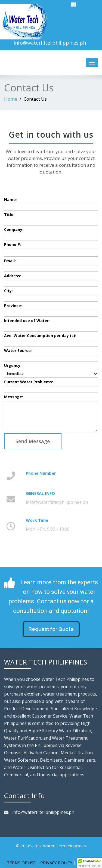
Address (13, 276)
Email (10, 261)
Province (13, 306)
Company (14, 229)
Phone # (13, 244)
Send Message (33, 441)
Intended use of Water (27, 321)
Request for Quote (51, 629)
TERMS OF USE (21, 863)
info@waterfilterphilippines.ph (50, 43)
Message (13, 397)
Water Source (18, 350)
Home (11, 99)
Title (9, 214)
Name (10, 200)
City (8, 291)
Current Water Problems (28, 382)
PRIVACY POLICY (56, 863)
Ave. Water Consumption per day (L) (40, 336)
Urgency (13, 365)
